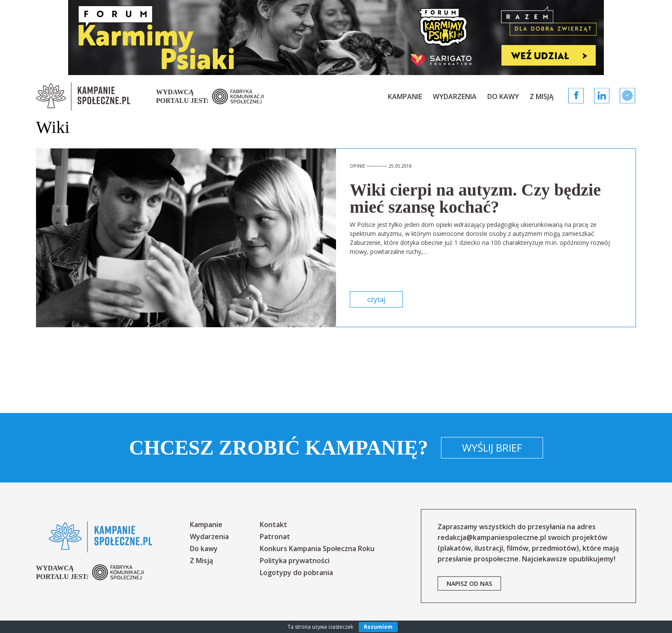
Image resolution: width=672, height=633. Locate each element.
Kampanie (405, 96)
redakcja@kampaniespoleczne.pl (492, 537)
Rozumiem (378, 627)
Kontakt (273, 524)
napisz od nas (469, 583)
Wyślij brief (492, 448)
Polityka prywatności (295, 561)
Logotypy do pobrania (296, 573)
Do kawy (503, 96)
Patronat (275, 537)
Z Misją (542, 96)
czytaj (376, 299)
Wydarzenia (455, 96)
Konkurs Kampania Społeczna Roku (317, 549)
